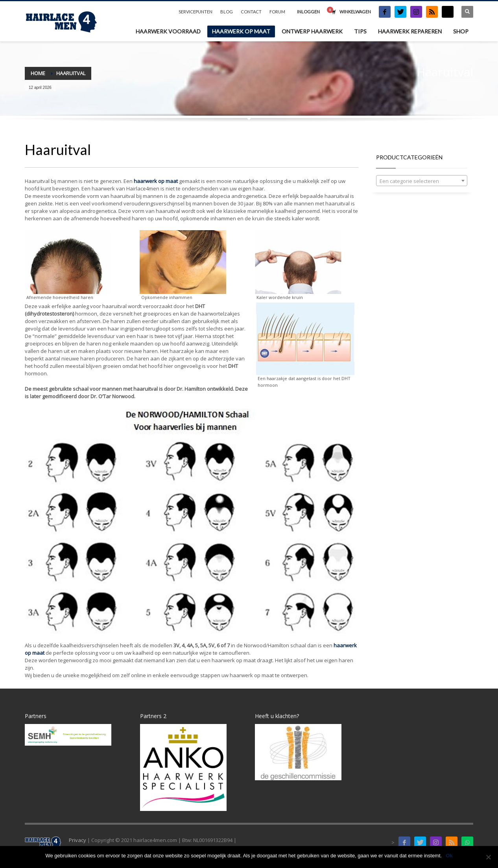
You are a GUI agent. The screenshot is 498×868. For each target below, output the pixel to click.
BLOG (227, 12)
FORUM (277, 12)
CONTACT (251, 12)
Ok (449, 856)
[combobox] (422, 181)
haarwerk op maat (156, 181)
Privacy (77, 840)
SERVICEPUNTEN (196, 12)
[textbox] (422, 181)
